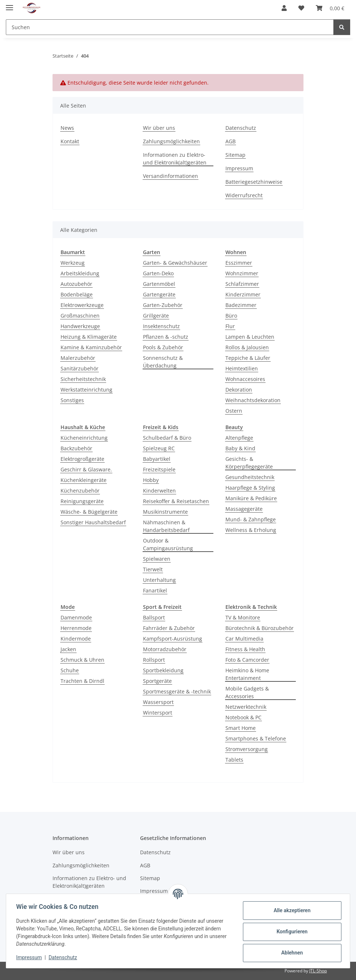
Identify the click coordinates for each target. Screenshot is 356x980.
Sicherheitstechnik (83, 379)
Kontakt (70, 141)
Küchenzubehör (80, 491)
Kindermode (76, 639)
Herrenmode (76, 628)
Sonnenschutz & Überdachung (163, 362)
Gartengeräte (159, 294)
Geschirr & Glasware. (86, 469)
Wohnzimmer (242, 273)
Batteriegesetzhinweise (254, 182)
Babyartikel (157, 459)
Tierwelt (153, 569)
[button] (284, 8)
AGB (231, 141)
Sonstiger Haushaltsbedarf (93, 522)
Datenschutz (65, 957)
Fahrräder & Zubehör (169, 628)
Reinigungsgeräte (82, 501)
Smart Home (241, 728)
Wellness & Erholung (251, 530)
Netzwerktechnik (246, 707)
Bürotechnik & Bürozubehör (260, 628)
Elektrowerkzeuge (82, 305)
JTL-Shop (318, 971)
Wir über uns (159, 128)
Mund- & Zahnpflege (251, 519)
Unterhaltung (159, 580)
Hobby (151, 480)
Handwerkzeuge (80, 326)
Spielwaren (157, 559)
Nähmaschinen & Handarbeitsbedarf (166, 526)
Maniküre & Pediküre (251, 498)
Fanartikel (155, 590)
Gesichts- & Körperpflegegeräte (249, 463)
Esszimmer (239, 263)
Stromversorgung (247, 749)
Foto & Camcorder (247, 660)
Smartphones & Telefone (256, 738)
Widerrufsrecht (244, 195)
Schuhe (70, 670)
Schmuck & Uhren (82, 660)
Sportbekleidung (163, 670)
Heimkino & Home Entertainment (247, 674)
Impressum (31, 957)
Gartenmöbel (159, 284)
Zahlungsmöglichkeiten (171, 141)
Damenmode (76, 617)
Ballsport (154, 617)
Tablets (234, 760)
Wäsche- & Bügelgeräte (89, 512)
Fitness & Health (245, 649)
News (67, 128)
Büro (231, 316)
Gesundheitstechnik (250, 477)
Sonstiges (72, 400)
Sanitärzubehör (80, 368)
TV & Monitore (243, 617)
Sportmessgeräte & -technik (177, 691)
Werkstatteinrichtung (86, 390)
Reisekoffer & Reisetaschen (176, 501)
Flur (230, 326)
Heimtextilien (242, 368)
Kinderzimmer (243, 294)
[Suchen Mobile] (170, 27)
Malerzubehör (78, 358)
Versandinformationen (171, 176)
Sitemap (235, 155)
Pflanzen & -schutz (166, 337)
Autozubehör (76, 284)
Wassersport (158, 702)
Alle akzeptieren (290, 910)
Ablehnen (290, 953)
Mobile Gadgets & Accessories (247, 692)
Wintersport (158, 713)
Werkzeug (73, 263)
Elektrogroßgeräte (82, 459)
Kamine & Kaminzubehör (91, 347)
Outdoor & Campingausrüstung (168, 544)
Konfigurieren (290, 932)
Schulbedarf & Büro (167, 438)
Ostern (234, 411)
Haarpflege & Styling (250, 488)
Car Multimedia (244, 639)
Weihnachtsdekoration (253, 400)
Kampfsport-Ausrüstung (173, 639)
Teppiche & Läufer (248, 358)
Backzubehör (76, 448)
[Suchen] (342, 27)
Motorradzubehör (165, 649)
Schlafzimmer (242, 284)
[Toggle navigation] (9, 5)
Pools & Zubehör (163, 347)
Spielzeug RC (159, 448)
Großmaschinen (80, 316)
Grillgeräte (156, 316)
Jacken (68, 649)
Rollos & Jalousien (247, 347)
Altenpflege (239, 438)
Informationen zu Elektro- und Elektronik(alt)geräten (175, 159)
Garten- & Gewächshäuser (175, 263)
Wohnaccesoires (245, 379)
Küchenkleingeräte (84, 480)
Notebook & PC (243, 717)
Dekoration (239, 390)
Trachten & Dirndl (82, 681)
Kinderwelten (159, 491)
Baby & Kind (240, 448)
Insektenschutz (161, 326)
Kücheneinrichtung (84, 438)
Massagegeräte (244, 509)
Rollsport (154, 660)
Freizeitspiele (159, 469)
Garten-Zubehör (163, 305)
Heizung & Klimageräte (89, 337)
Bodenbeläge (77, 294)
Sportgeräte (157, 681)
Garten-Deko (158, 273)
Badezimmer (241, 305)
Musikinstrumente (165, 512)
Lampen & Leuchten (250, 337)
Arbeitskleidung (80, 273)
